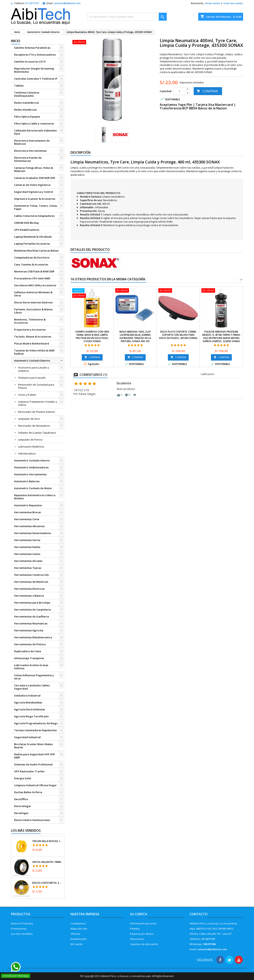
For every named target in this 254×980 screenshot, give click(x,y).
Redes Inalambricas (26, 103)
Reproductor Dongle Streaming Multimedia (34, 70)
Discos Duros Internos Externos (33, 302)
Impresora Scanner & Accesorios (35, 199)
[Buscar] (127, 17)
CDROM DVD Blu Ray (26, 223)
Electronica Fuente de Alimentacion (28, 159)
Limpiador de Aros (29, 419)
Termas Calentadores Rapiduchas (35, 730)
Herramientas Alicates (28, 561)
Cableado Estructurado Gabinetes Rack (35, 132)
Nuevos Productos (22, 923)
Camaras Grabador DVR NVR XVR (35, 178)
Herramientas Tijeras (28, 568)
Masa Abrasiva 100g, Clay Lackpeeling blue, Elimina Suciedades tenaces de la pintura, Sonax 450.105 (135, 336)
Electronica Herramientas (30, 151)
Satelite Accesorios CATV (30, 62)
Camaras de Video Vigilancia (32, 185)
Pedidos (135, 929)
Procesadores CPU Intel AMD (32, 278)
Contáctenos (78, 923)
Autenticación (79, 939)
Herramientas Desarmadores (33, 533)
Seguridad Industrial (27, 737)
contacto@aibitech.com (67, 3)
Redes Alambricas (25, 110)
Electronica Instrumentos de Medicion (32, 142)
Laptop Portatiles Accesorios (32, 244)
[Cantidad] (179, 91)
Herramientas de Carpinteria (32, 610)
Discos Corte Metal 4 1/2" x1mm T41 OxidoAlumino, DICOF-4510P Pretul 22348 (47, 883)
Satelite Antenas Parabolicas (32, 48)
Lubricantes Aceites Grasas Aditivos (31, 667)
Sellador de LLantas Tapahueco (37, 433)
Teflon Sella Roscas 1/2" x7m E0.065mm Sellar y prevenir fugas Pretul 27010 (47, 841)
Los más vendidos (26, 830)
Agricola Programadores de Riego (36, 723)
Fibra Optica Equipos (27, 117)
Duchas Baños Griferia (28, 792)
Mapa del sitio (79, 929)
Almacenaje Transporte (29, 658)
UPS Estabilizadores (27, 230)
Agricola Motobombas (28, 702)
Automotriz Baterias (27, 481)
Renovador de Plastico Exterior (37, 412)
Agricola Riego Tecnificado (31, 716)
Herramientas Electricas (29, 589)
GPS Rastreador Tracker (29, 771)
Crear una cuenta (233, 3)
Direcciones (137, 939)
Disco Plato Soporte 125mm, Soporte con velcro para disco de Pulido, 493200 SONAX (178, 335)
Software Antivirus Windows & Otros (33, 294)
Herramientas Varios (27, 540)
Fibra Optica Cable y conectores (34, 123)
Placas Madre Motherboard (32, 343)
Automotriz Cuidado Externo (32, 361)
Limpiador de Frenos (30, 440)
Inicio (16, 41)
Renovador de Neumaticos (34, 426)
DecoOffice (21, 799)
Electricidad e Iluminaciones (32, 820)
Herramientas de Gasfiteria (31, 616)
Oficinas (75, 934)
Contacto (199, 914)
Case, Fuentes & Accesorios (31, 264)
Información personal (143, 923)
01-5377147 (32, 3)
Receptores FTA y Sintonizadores (35, 55)
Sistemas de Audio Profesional (33, 764)
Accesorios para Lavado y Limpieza (34, 369)
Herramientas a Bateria (29, 596)
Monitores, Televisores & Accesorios (30, 321)
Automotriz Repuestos (28, 505)
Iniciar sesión (213, 3)
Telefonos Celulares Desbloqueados (27, 94)
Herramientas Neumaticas (31, 623)
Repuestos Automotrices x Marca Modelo (35, 497)
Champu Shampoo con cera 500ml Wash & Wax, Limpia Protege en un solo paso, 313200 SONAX (92, 336)
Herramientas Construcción (31, 575)
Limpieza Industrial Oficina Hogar (35, 785)
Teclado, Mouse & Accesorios (33, 337)
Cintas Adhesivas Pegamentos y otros (34, 677)
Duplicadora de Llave (28, 651)
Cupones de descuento (144, 944)
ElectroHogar (23, 806)
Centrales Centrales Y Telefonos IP (36, 79)
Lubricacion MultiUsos (31, 447)
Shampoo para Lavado (32, 378)
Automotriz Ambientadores (31, 467)
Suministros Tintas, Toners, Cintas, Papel (36, 207)
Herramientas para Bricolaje (32, 603)
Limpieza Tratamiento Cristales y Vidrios (38, 403)
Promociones (19, 929)
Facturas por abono (142, 934)
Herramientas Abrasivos (29, 526)
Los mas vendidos (22, 934)
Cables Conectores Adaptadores (34, 216)
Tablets (19, 86)
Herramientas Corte (27, 519)
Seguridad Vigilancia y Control (34, 192)
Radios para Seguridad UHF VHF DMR (35, 756)
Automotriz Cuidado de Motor (33, 488)
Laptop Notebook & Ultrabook (33, 237)
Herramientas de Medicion (31, 582)
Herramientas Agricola (29, 630)
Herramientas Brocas (27, 512)
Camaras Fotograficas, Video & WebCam (34, 169)
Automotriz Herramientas (30, 474)
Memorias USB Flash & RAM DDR (34, 271)
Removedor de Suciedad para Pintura (36, 386)
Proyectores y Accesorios (30, 330)
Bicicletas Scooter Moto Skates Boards (33, 746)
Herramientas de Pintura (30, 644)
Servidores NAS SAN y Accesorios (35, 285)
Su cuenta (139, 914)
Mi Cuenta (76, 944)
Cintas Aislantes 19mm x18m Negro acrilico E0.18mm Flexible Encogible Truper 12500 (47, 862)
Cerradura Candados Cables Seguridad (32, 687)
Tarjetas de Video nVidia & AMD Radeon (34, 352)
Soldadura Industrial (27, 695)
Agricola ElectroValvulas (30, 709)
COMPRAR (207, 91)
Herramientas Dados (27, 547)
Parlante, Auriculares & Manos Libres (33, 311)
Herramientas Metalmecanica (33, 637)
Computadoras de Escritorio (32, 258)
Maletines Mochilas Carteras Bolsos (36, 251)
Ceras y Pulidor (27, 395)
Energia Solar (23, 778)
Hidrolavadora (27, 453)
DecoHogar (21, 813)
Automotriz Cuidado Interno (32, 460)
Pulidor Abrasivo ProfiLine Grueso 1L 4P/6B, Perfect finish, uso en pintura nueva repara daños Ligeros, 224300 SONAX (221, 336)
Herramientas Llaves (27, 554)
